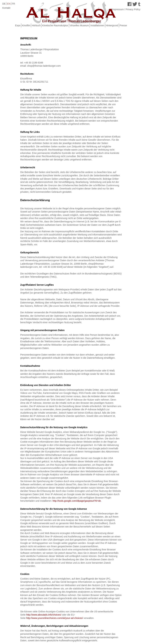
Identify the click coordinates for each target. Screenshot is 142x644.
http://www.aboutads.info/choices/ (44, 615)
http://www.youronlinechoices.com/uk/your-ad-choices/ (55, 618)
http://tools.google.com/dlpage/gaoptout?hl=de (77, 501)
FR (14, 4)
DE (4, 4)
